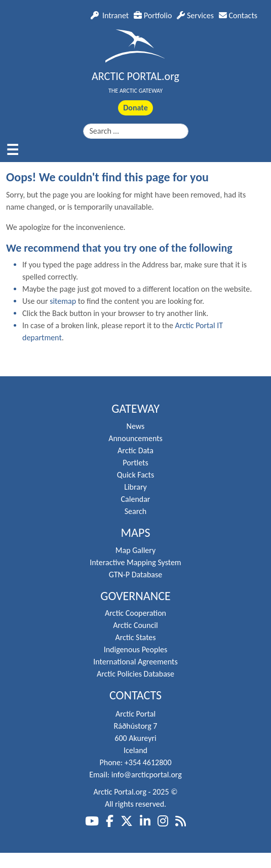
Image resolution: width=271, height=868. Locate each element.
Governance (135, 596)
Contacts (238, 15)
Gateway (135, 409)
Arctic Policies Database (135, 674)
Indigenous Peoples (136, 649)
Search (136, 511)
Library (135, 487)
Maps (136, 533)
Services (195, 15)
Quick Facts (135, 475)
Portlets (135, 463)
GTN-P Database (135, 575)
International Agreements (135, 662)
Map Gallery (135, 550)
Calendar (136, 499)
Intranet (110, 15)
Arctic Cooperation (135, 613)
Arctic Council (135, 625)
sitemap (63, 301)
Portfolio (153, 15)
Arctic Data (135, 450)
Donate (135, 108)
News (136, 426)
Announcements (135, 438)
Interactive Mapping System (135, 562)
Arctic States (135, 637)
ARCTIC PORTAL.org (135, 76)
